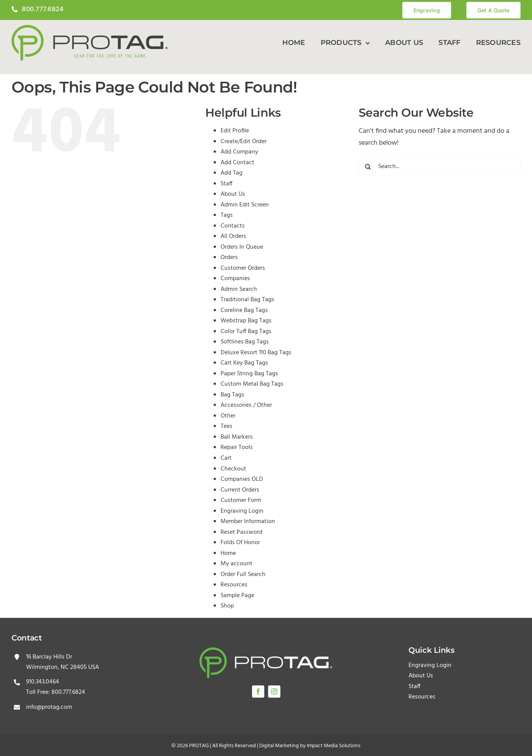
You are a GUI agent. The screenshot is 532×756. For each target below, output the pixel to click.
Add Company (239, 152)
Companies (235, 279)
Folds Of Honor (240, 543)
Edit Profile (235, 131)
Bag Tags (232, 395)
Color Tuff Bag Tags (246, 332)
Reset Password (241, 532)
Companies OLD (242, 479)
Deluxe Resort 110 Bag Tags (256, 353)
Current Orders (240, 490)
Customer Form (241, 500)
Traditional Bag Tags (247, 300)
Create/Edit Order (244, 142)
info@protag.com (49, 707)
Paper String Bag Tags (249, 374)
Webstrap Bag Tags (246, 321)
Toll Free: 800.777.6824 (56, 692)
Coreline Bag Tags (244, 310)
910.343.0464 (43, 682)
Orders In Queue (242, 247)
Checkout (233, 469)
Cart (226, 458)
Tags (227, 215)
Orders (229, 258)
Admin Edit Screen (245, 205)
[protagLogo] (90, 28)
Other (228, 416)
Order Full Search (243, 574)
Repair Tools (237, 447)
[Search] (368, 167)
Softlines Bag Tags (245, 342)
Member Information (248, 522)
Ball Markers (237, 437)
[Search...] (440, 167)
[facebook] (258, 692)
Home (228, 553)
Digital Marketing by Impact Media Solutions (310, 746)
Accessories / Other (246, 405)
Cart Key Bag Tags (244, 363)
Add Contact (237, 163)
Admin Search (239, 289)
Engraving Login (242, 511)
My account (236, 564)
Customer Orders (243, 268)
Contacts (233, 226)
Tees (226, 426)
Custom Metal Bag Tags (252, 384)
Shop (227, 606)
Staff (226, 184)
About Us (233, 194)
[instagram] (274, 692)
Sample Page (237, 596)
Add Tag (231, 173)
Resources (234, 585)
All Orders (233, 236)
